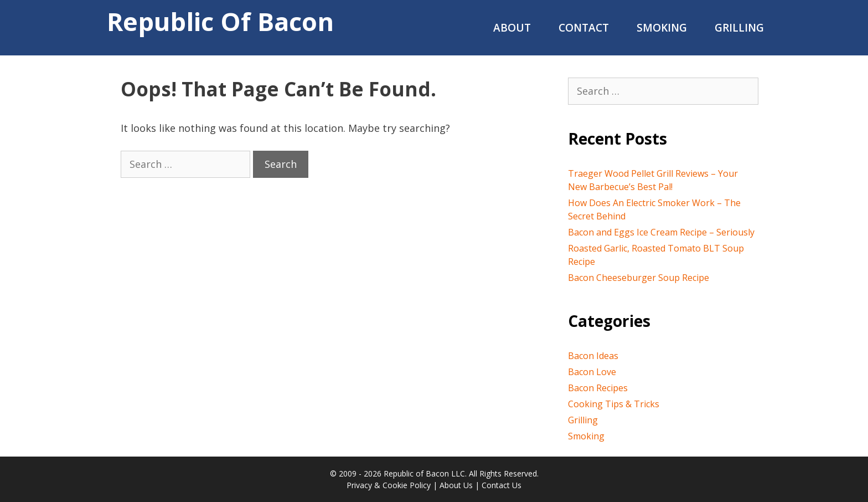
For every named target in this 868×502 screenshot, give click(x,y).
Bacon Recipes (598, 388)
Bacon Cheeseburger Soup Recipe (639, 278)
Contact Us (502, 485)
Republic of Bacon (220, 21)
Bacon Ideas (593, 356)
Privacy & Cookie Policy (389, 485)
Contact (584, 28)
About (512, 28)
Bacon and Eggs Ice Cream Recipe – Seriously (661, 232)
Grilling (739, 28)
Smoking (662, 28)
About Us (456, 485)
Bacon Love (592, 372)
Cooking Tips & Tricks (614, 404)
